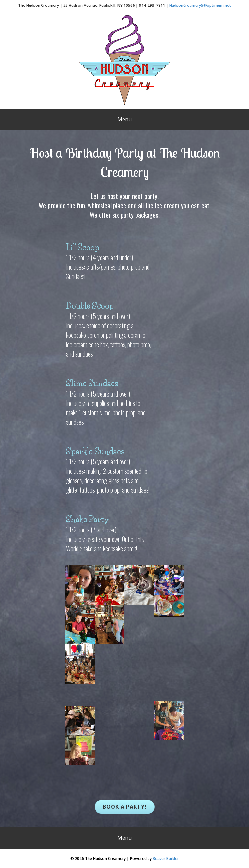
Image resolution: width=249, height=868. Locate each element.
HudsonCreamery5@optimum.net (200, 5)
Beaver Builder (166, 858)
